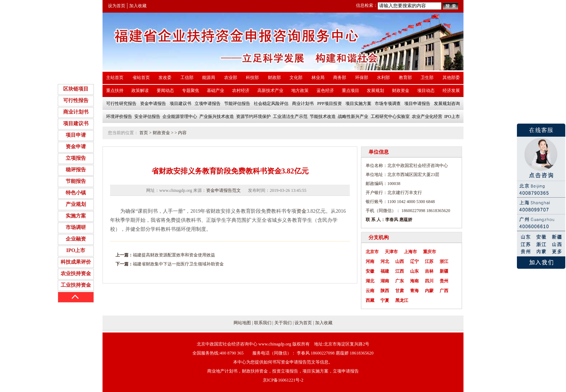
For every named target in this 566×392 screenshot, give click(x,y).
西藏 (370, 300)
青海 (414, 291)
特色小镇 (76, 193)
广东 (400, 281)
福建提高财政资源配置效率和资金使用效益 (174, 255)
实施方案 (76, 216)
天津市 (391, 252)
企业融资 (76, 239)
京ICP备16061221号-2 (283, 380)
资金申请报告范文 (223, 190)
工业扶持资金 (76, 285)
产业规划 (76, 204)
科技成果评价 (76, 262)
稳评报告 (76, 170)
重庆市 (430, 252)
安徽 (370, 271)
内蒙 (429, 291)
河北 (385, 261)
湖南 (385, 281)
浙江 (444, 261)
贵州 (444, 281)
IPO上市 (76, 250)
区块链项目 (76, 89)
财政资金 (161, 133)
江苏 (429, 261)
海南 (414, 281)
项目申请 (76, 135)
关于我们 (283, 323)
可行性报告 (76, 100)
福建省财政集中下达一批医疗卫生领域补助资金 (178, 264)
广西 (444, 291)
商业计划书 (76, 112)
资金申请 (76, 147)
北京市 (372, 252)
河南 (370, 261)
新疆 (444, 271)
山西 (400, 261)
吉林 (429, 271)
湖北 (370, 281)
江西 (400, 271)
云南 (370, 291)
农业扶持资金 (76, 274)
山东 (414, 271)
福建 (385, 271)
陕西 (385, 291)
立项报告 (76, 158)
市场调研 (76, 227)
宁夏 (385, 300)
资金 (301, 211)
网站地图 (242, 323)
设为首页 (117, 6)
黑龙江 (402, 300)
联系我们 (263, 323)
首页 (144, 133)
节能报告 (76, 181)
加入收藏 (138, 6)
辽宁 (414, 261)
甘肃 (400, 291)
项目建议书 (76, 124)
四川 (429, 281)
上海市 (410, 252)
